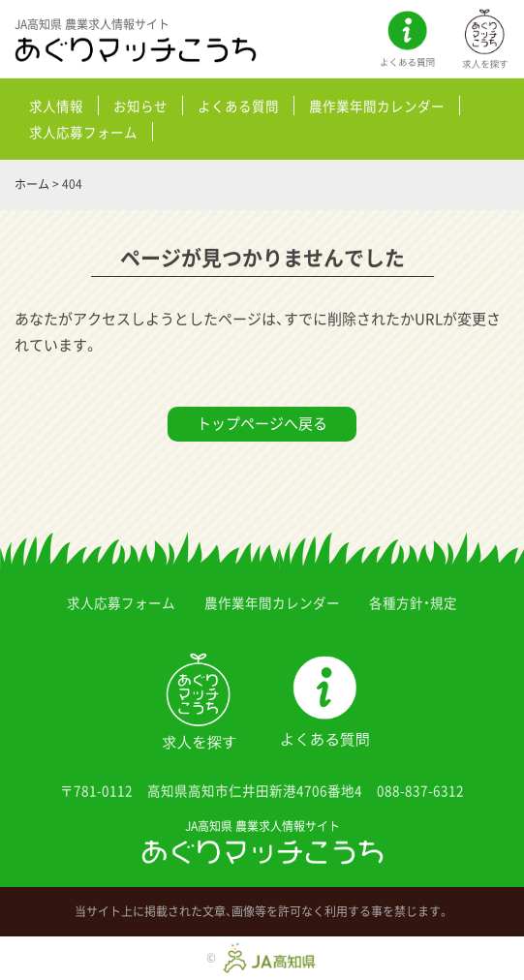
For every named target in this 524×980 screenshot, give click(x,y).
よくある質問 (238, 106)
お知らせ (140, 106)
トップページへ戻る (262, 423)
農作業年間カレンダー (377, 106)
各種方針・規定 (413, 602)
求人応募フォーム (83, 132)
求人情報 (56, 106)
